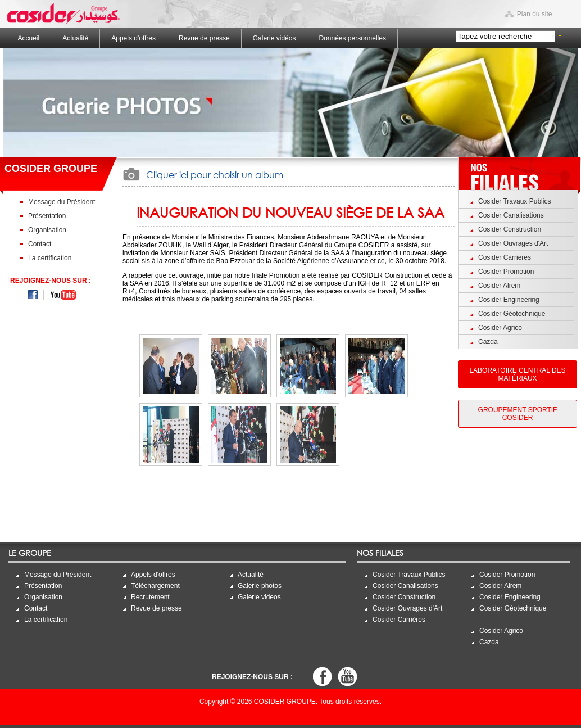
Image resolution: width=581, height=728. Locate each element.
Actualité (75, 38)
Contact (40, 244)
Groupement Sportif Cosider (518, 414)
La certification (50, 258)
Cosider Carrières (505, 257)
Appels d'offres (133, 38)
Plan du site (535, 14)
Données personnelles (352, 38)
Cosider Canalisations (511, 215)
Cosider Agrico (500, 328)
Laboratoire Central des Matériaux (517, 374)
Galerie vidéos (274, 38)
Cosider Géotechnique (512, 314)
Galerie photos (260, 586)
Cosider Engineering (509, 300)
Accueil (29, 38)
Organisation (47, 230)
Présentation (47, 216)
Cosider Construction (510, 229)
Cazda (488, 342)
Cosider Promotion (506, 272)
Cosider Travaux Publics (514, 201)
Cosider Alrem (499, 286)
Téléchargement (155, 586)
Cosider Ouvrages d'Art (513, 243)
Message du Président (62, 202)
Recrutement (150, 597)
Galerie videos (259, 597)
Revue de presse (204, 38)
